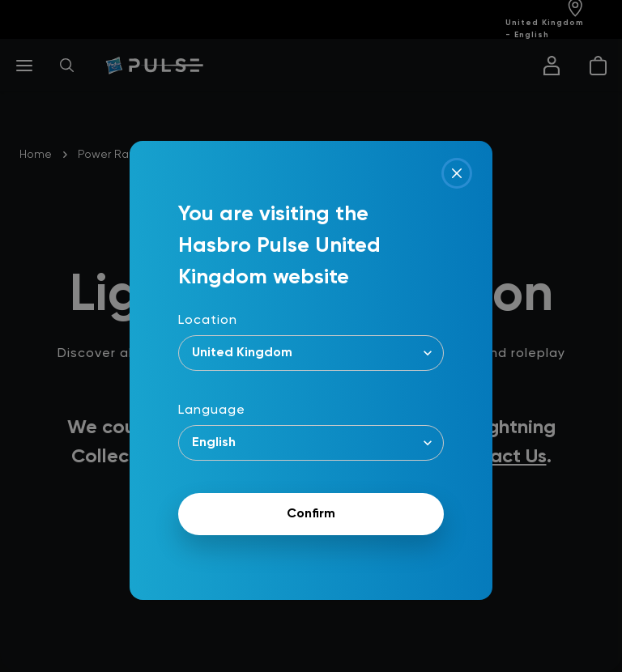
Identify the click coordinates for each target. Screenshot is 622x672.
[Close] (457, 173)
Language (212, 410)
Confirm (311, 514)
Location (208, 321)
